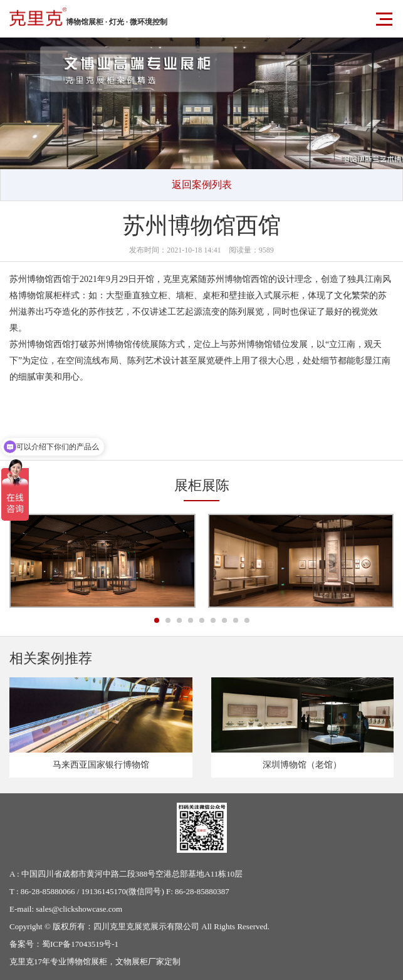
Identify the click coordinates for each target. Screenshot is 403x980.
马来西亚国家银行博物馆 (101, 765)
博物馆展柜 (87, 962)
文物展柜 (132, 962)
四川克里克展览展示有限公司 (146, 926)
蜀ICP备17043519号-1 (80, 944)
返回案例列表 (202, 185)
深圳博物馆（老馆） (302, 765)
